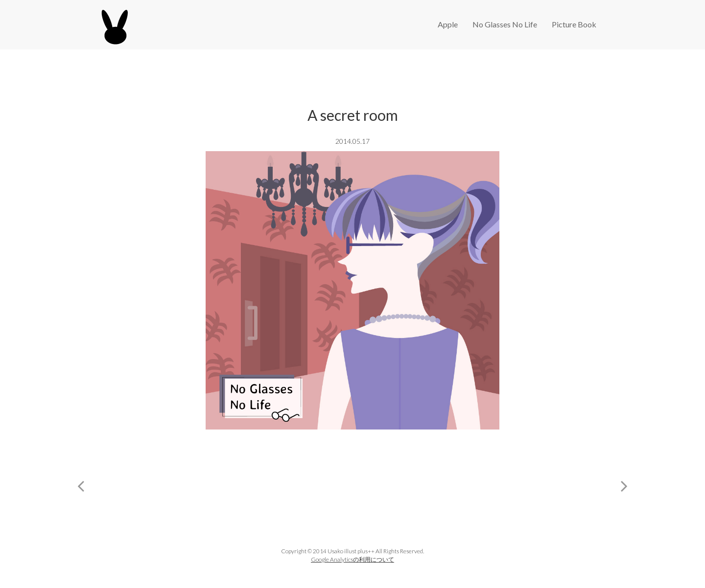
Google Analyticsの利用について (352, 559)
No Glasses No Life (505, 24)
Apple (448, 24)
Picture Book (574, 24)
